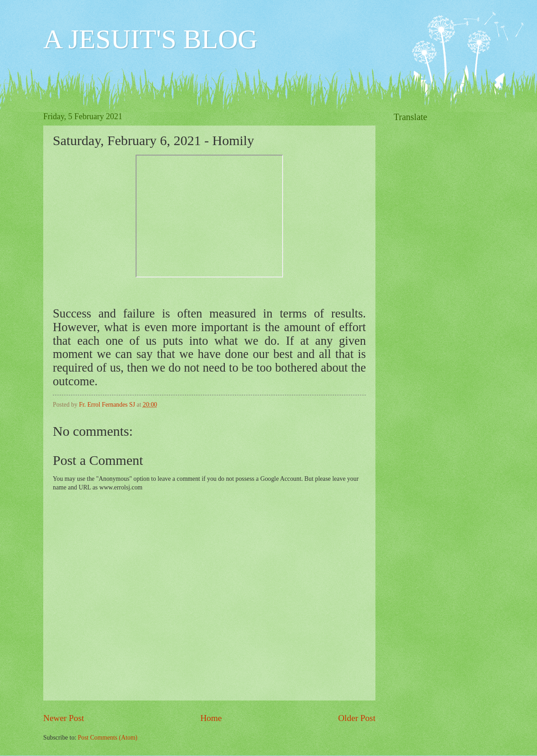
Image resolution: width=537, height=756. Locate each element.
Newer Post (64, 718)
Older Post (357, 718)
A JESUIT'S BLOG (150, 39)
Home (211, 718)
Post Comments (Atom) (108, 738)
